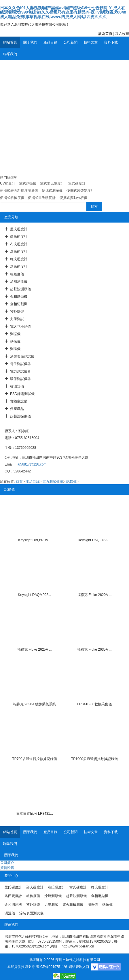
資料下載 (111, 42)
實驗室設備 (19, 401)
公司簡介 (7, 863)
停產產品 (17, 409)
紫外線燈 (17, 312)
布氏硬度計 (19, 244)
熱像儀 (15, 341)
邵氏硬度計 (19, 237)
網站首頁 (10, 42)
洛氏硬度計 (19, 267)
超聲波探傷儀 (20, 416)
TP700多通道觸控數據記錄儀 (34, 759)
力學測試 (17, 319)
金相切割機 (19, 304)
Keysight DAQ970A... (34, 540)
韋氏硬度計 (19, 252)
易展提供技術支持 (21, 967)
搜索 (94, 206)
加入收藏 (122, 34)
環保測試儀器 (20, 379)
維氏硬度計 (19, 259)
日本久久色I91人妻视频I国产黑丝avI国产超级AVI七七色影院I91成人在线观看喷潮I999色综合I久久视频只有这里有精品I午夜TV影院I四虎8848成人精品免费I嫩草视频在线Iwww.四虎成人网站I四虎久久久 (63, 12)
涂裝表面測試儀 (22, 356)
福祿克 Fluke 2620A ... (94, 595)
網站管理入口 (79, 967)
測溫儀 (15, 349)
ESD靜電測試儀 (22, 394)
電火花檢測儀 (20, 326)
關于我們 (30, 42)
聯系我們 (10, 54)
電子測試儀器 (20, 364)
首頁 (19, 482)
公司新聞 (71, 42)
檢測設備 (17, 386)
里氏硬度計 (19, 229)
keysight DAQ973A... (94, 540)
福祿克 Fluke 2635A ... (94, 649)
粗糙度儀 (17, 274)
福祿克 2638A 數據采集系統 (35, 704)
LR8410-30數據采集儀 (94, 704)
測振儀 (15, 334)
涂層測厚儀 (19, 282)
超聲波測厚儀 (20, 289)
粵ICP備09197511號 (52, 967)
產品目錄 (50, 42)
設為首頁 (105, 34)
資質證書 (7, 868)
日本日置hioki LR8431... (35, 814)
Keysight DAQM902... (34, 595)
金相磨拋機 (19, 297)
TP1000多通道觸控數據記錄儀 (94, 759)
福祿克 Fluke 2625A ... (34, 649)
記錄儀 (71, 482)
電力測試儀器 (20, 371)
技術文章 (91, 42)
